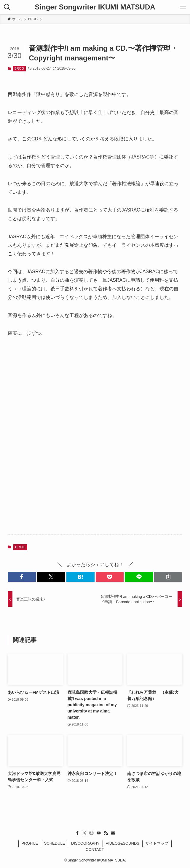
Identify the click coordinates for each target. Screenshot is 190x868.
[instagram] (92, 833)
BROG (19, 68)
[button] (22, 577)
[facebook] (77, 833)
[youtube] (99, 833)
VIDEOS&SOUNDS (123, 843)
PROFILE (30, 843)
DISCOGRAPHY (85, 843)
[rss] (106, 833)
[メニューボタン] (183, 7)
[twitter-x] (84, 833)
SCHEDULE (55, 843)
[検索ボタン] (7, 7)
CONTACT (95, 849)
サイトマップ (157, 843)
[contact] (113, 833)
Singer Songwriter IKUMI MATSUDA (95, 7)
